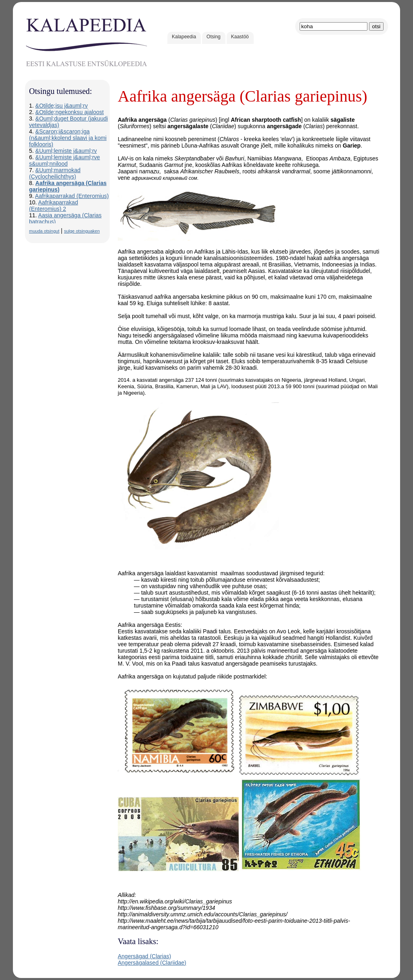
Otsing (214, 37)
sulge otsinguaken (82, 231)
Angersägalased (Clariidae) (152, 963)
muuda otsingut (44, 231)
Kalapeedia (184, 37)
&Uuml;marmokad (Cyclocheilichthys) (55, 173)
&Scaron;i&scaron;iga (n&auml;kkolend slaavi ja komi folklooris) (68, 138)
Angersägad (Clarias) (144, 956)
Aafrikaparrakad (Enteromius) (72, 196)
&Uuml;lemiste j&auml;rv (66, 151)
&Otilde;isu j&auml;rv (62, 106)
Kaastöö (240, 37)
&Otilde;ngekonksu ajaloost (70, 112)
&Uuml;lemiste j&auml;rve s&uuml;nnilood (65, 160)
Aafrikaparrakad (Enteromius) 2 (53, 206)
